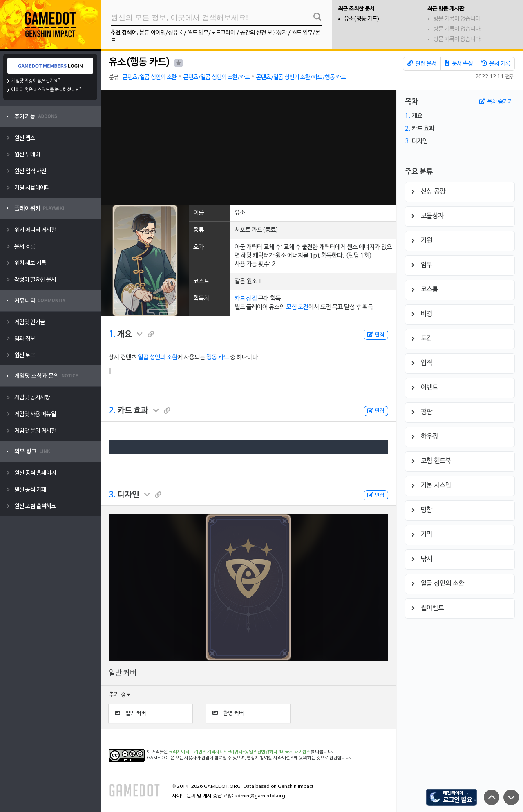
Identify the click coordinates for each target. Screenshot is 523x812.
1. (112, 335)
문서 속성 (459, 64)
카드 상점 (246, 299)
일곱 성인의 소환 (158, 357)
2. (112, 411)
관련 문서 (422, 64)
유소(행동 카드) (362, 19)
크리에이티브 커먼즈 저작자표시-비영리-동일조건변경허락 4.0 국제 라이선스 (240, 752)
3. (112, 495)
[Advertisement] (248, 147)
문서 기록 (496, 64)
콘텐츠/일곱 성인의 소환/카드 (217, 77)
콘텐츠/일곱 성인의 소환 (150, 77)
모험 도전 (297, 307)
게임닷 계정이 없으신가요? (36, 81)
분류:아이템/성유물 (161, 33)
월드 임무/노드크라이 (211, 33)
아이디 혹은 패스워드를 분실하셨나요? (47, 90)
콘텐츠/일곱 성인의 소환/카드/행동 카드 (301, 77)
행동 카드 (218, 357)
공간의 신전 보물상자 (264, 33)
